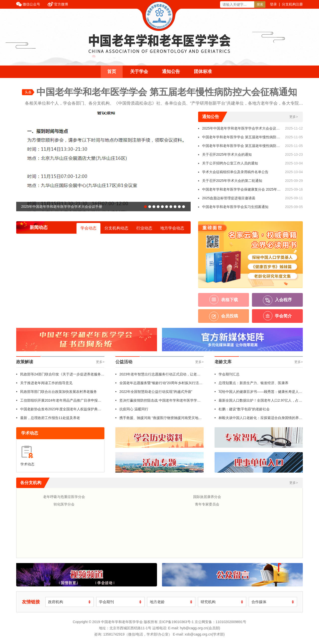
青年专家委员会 (207, 504)
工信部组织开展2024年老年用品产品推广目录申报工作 (61, 402)
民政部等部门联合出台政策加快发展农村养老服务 (59, 392)
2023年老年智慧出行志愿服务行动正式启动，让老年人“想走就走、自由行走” (160, 375)
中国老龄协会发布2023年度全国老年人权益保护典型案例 (61, 410)
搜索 (260, 4)
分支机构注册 (292, 4)
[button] (145, 207)
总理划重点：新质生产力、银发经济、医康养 (253, 383)
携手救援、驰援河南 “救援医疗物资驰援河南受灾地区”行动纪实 (159, 419)
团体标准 (203, 72)
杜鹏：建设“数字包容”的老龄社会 (244, 409)
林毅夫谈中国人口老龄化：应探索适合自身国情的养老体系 (260, 419)
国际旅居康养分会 (207, 497)
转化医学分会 (64, 504)
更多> (294, 117)
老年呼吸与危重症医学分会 (64, 497)
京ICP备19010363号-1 (177, 622)
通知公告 (171, 72)
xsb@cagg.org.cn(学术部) (205, 634)
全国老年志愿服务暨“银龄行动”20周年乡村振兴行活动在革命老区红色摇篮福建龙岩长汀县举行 (161, 384)
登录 (273, 4)
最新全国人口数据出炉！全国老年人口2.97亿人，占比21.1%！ (260, 402)
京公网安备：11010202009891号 (220, 622)
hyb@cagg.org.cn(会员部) (200, 628)
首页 (112, 72)
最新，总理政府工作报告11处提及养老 (50, 418)
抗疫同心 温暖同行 (134, 409)
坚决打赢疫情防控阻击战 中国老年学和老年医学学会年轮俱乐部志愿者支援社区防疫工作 (160, 402)
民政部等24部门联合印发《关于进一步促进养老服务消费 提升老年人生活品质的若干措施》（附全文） (62, 375)
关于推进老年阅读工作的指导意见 (46, 383)
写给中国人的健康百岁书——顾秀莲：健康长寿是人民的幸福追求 (260, 393)
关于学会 (139, 72)
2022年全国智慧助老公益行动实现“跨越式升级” (156, 392)
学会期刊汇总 (229, 374)
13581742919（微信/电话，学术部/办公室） (137, 634)
